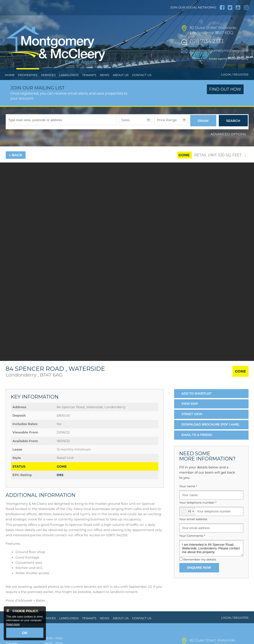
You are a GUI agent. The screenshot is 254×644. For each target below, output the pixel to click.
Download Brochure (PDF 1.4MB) (210, 432)
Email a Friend (197, 443)
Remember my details (200, 568)
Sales (126, 130)
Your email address (193, 527)
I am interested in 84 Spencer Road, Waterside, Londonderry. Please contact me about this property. (211, 556)
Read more (13, 626)
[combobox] (188, 520)
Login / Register (235, 85)
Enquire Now (199, 576)
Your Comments (192, 544)
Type (119, 135)
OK (25, 633)
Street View (192, 422)
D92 (60, 483)
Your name (188, 494)
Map (190, 412)
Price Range (167, 130)
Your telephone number (198, 510)
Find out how (225, 100)
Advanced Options (228, 142)
